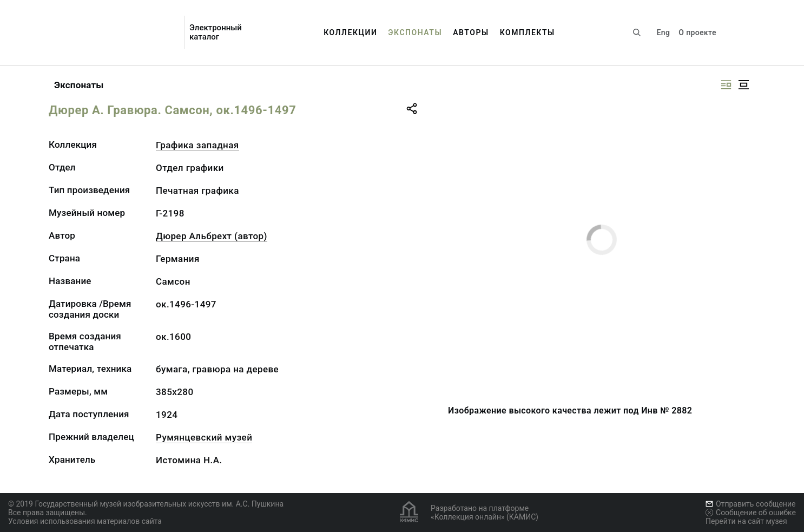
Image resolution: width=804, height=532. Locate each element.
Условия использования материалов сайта (85, 521)
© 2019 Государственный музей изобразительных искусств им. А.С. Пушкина (146, 504)
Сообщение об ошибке (751, 513)
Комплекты (528, 32)
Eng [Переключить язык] (664, 32)
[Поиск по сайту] (637, 32)
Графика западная (197, 145)
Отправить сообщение (750, 504)
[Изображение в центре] (743, 85)
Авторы (471, 32)
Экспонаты (415, 32)
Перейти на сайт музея (746, 521)
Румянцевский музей (204, 437)
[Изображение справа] (726, 85)
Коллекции (350, 32)
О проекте (697, 32)
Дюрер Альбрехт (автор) (212, 236)
